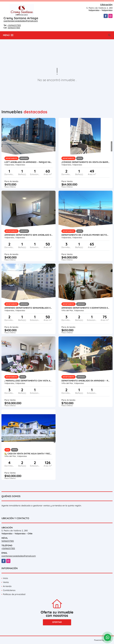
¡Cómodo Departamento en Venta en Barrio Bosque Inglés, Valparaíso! (85, 162)
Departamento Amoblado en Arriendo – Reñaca (85, 381)
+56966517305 (14, 25)
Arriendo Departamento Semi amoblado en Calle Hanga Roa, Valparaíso (28, 235)
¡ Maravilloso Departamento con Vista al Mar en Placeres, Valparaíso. (28, 381)
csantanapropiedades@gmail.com (21, 21)
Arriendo (7, 586)
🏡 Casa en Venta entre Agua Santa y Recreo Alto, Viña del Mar (28, 454)
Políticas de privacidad (14, 594)
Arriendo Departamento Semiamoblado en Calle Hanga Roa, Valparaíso (28, 308)
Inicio (5, 578)
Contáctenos (9, 590)
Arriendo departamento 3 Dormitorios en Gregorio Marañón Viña (85, 308)
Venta (6, 582)
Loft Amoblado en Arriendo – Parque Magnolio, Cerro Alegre (28, 162)
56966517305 (14, 28)
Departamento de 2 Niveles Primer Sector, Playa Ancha (85, 235)
